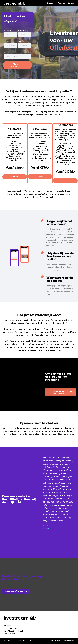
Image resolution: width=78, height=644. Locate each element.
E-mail (6, 42)
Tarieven (62, 3)
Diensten (51, 3)
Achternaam (22, 30)
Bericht (7, 53)
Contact (71, 3)
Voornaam (8, 30)
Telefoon (21, 42)
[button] (57, 550)
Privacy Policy (56, 641)
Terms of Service (68, 641)
